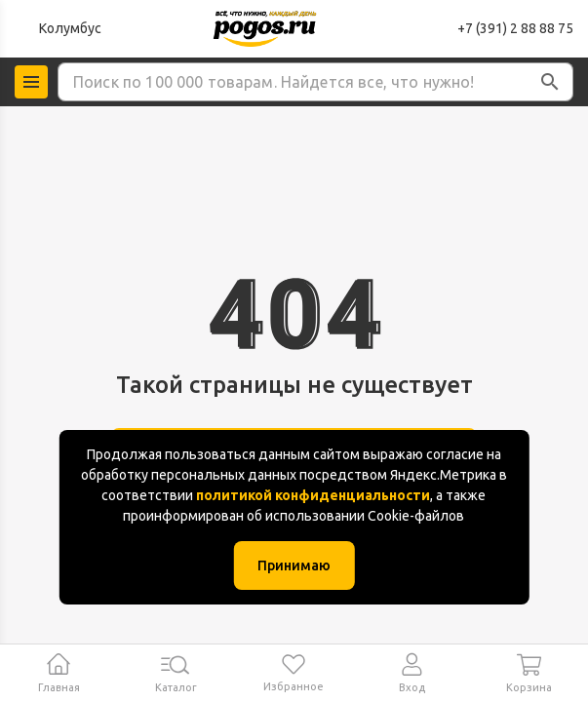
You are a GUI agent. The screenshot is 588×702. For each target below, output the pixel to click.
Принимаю (294, 565)
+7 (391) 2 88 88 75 (515, 28)
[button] (550, 82)
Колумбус (70, 28)
